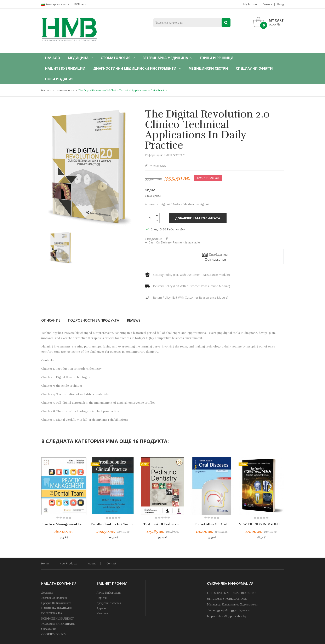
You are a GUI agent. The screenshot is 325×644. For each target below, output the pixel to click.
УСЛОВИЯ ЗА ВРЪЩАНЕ (58, 624)
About (92, 563)
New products (68, 563)
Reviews (134, 320)
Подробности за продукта (94, 320)
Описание (51, 320)
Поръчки (102, 598)
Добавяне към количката (198, 218)
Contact (111, 563)
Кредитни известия (109, 603)
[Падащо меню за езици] (56, 4)
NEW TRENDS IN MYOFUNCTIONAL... (261, 524)
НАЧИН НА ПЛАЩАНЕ (57, 608)
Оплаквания (49, 629)
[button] (270, 22)
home (45, 563)
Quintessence (215, 259)
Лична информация (109, 593)
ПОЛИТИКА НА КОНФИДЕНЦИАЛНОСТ (58, 616)
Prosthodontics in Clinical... (113, 524)
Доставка (47, 593)
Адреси (101, 608)
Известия (102, 613)
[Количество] (150, 218)
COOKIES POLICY (54, 634)
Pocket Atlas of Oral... (212, 524)
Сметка (267, 4)
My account (250, 4)
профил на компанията (56, 603)
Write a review (157, 166)
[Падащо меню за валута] (82, 4)
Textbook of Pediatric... (163, 524)
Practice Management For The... (64, 524)
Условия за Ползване (54, 598)
